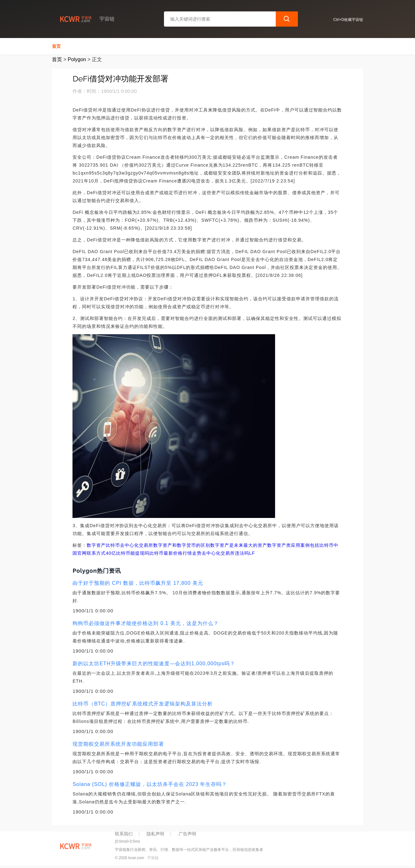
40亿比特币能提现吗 (128, 553)
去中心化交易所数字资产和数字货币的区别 (165, 545)
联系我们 (124, 834)
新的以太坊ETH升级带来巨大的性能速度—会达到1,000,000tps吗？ (154, 664)
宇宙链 (153, 858)
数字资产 (96, 545)
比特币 (113, 545)
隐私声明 (155, 834)
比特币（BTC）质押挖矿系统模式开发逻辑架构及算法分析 (143, 704)
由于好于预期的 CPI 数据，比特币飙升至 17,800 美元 (138, 583)
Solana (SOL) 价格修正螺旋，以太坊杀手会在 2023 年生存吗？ (150, 784)
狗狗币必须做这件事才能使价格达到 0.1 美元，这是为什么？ (145, 623)
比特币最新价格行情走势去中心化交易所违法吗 (199, 553)
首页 (56, 46)
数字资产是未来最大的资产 (239, 545)
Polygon (77, 59)
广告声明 (187, 834)
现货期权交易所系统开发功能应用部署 (118, 744)
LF (252, 553)
